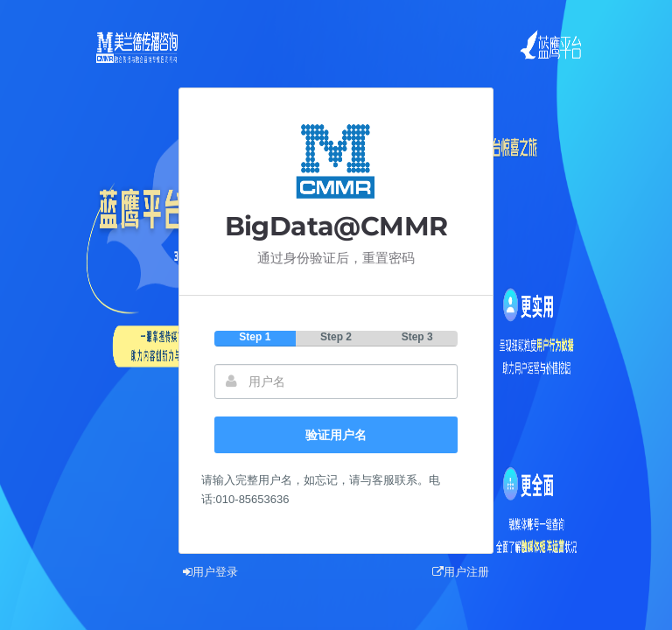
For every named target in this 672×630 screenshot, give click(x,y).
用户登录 (210, 572)
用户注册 (461, 572)
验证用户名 (336, 435)
